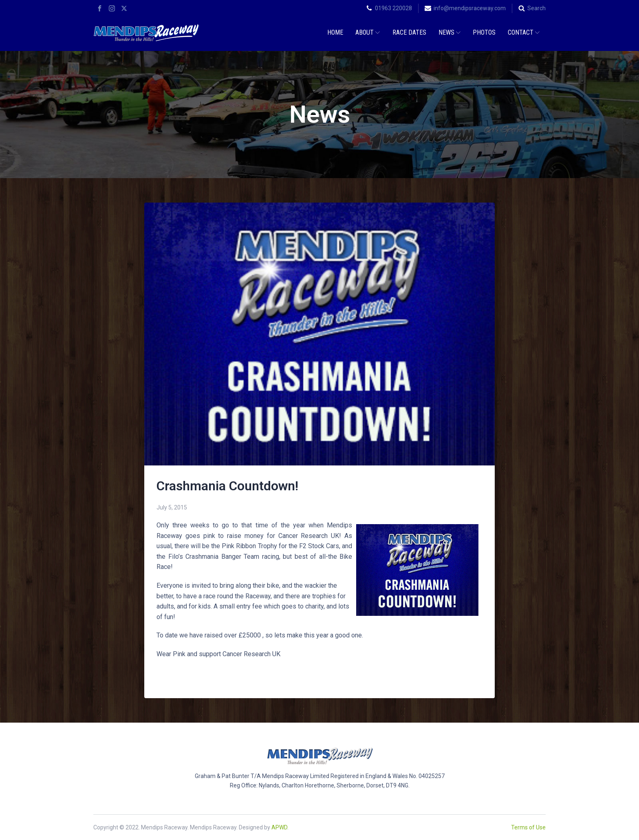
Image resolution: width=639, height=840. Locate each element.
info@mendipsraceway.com (470, 8)
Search (537, 8)
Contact (524, 32)
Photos (484, 32)
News (450, 32)
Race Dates (409, 32)
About (368, 32)
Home (335, 32)
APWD (279, 827)
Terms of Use (528, 827)
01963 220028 (393, 8)
